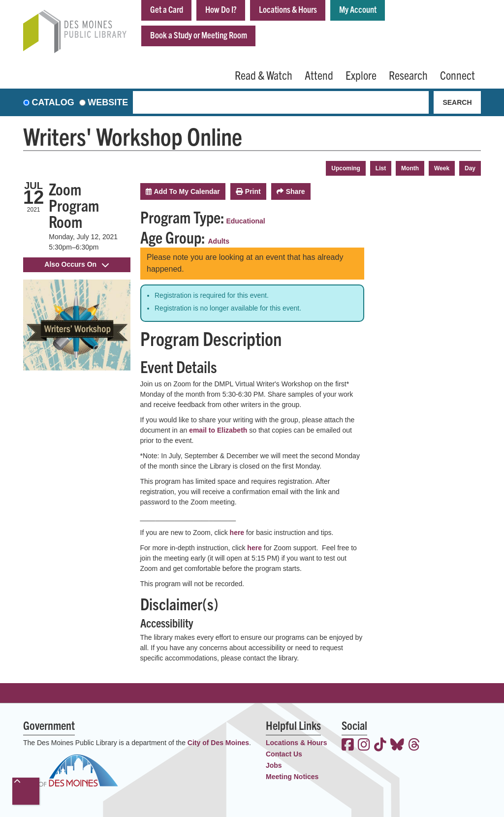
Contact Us (284, 754)
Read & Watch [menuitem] (264, 75)
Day (470, 168)
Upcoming (346, 168)
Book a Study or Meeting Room (199, 35)
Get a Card (167, 9)
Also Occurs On (77, 264)
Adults (219, 241)
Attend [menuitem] (319, 75)
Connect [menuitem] (457, 75)
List (381, 168)
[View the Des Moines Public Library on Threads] (414, 746)
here (237, 533)
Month (410, 168)
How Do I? (221, 9)
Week (442, 168)
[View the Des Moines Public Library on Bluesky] (397, 746)
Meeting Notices (292, 777)
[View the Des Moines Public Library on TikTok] (380, 746)
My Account (358, 9)
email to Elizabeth (218, 430)
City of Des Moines (218, 743)
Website (108, 102)
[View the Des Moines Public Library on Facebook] (348, 746)
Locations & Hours (288, 9)
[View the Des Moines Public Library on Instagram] (364, 746)
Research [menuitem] (408, 75)
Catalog (53, 102)
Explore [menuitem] (361, 75)
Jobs (274, 765)
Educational (245, 221)
